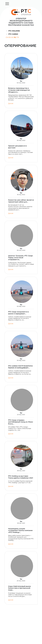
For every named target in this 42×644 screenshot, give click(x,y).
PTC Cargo (12, 34)
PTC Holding (13, 31)
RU (15, 37)
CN (7, 37)
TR (18, 37)
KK (12, 37)
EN (10, 37)
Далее (11, 103)
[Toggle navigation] (7, 4)
